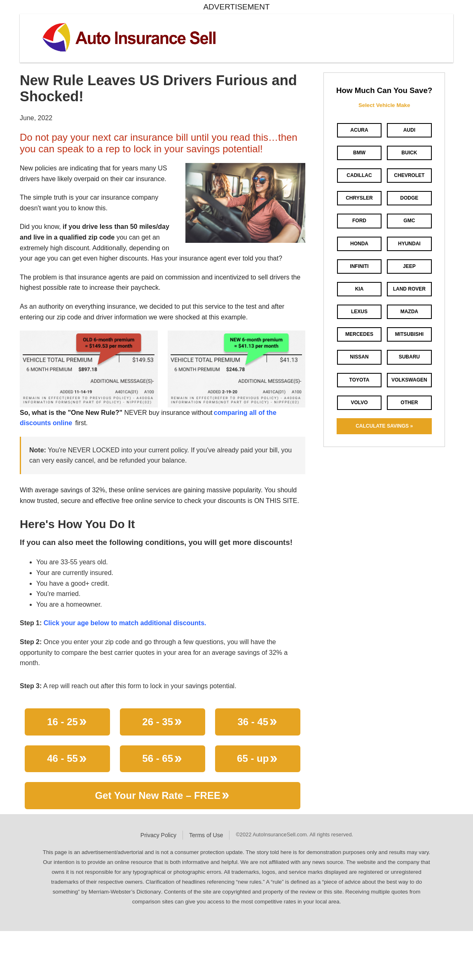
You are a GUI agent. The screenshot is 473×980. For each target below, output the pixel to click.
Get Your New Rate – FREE (163, 797)
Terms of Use (206, 835)
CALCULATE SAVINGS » (384, 426)
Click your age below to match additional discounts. (125, 623)
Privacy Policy (158, 835)
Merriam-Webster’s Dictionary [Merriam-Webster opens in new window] (125, 892)
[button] (245, 202)
